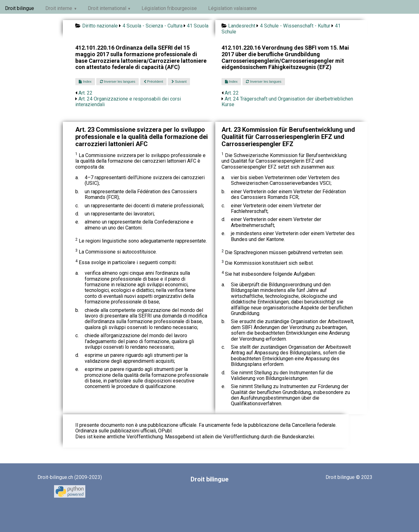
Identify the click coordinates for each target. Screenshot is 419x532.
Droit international (107, 8)
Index (85, 81)
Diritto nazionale (100, 26)
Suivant (179, 81)
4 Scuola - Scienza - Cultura (152, 26)
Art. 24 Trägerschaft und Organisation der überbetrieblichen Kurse (287, 102)
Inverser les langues (118, 81)
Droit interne (59, 8)
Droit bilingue (20, 8)
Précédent (153, 81)
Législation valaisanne (232, 8)
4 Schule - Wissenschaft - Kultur (295, 26)
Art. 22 (85, 93)
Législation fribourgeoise (169, 8)
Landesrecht (242, 26)
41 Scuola (198, 26)
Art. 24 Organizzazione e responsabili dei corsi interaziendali (128, 102)
